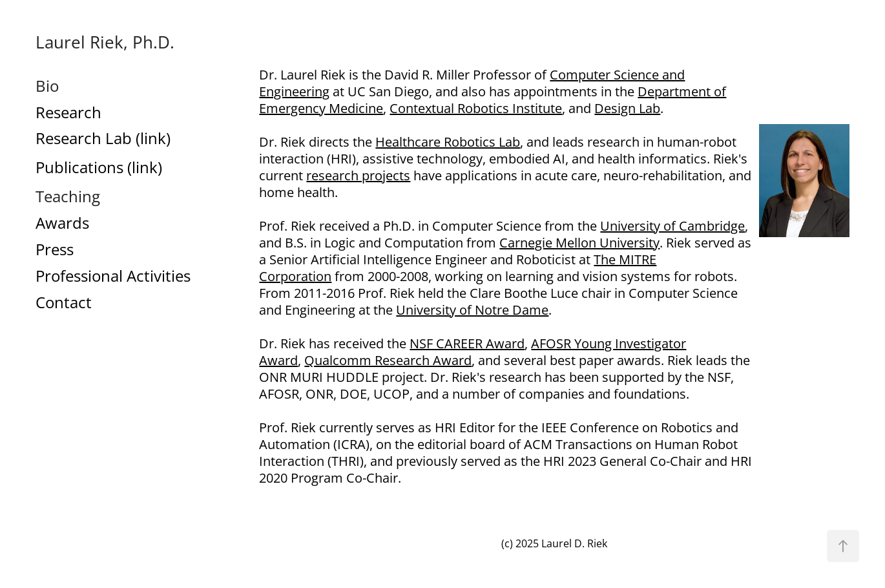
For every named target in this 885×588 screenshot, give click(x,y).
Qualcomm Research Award (388, 360)
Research (68, 112)
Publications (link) (99, 167)
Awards (62, 223)
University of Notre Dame (472, 310)
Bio (47, 86)
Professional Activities (113, 276)
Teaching (68, 196)
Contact (64, 302)
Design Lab (627, 108)
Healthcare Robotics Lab (448, 142)
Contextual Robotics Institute (476, 108)
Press (55, 249)
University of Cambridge (672, 226)
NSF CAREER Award (467, 343)
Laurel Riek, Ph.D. (105, 42)
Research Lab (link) (103, 138)
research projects (358, 175)
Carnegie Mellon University (579, 242)
